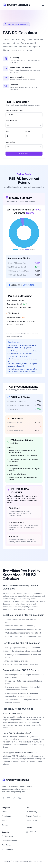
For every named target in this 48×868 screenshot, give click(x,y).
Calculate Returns (24, 154)
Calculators (6, 816)
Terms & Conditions (34, 816)
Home (4, 812)
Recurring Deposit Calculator (16, 24)
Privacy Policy (31, 812)
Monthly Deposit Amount (14, 110)
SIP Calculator (8, 836)
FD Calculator (7, 850)
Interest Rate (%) (11, 121)
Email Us (31, 832)
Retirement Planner (10, 841)
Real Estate (6, 845)
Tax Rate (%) (10, 142)
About (4, 821)
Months (28, 132)
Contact (5, 825)
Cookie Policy (31, 821)
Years (7, 132)
